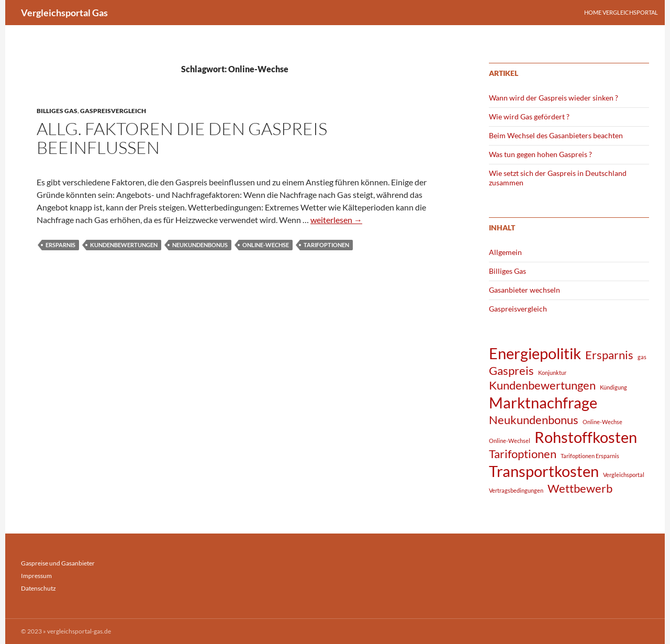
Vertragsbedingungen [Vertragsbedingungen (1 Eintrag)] (516, 490)
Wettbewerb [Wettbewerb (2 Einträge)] (580, 488)
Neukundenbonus (200, 245)
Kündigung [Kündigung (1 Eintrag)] (613, 387)
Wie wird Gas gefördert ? (529, 116)
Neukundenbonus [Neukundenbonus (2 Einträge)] (534, 420)
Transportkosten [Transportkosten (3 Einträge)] (544, 471)
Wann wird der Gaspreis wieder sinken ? (554, 98)
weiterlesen (336, 220)
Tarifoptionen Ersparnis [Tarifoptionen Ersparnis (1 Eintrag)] (590, 456)
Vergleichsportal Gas (64, 13)
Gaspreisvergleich (113, 111)
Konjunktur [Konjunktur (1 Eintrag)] (552, 373)
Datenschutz (38, 588)
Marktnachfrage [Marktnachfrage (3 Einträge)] (543, 402)
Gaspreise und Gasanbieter (58, 563)
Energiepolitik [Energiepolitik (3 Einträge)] (535, 353)
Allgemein (505, 252)
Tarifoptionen (326, 245)
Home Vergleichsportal (621, 12)
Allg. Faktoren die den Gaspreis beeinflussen (182, 138)
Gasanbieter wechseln (524, 290)
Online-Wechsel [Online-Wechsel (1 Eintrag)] (510, 441)
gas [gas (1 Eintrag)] (642, 357)
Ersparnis (60, 245)
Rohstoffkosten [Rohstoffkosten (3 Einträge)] (586, 437)
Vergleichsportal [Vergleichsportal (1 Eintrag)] (624, 475)
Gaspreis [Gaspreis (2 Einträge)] (511, 370)
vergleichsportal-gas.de (79, 631)
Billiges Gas (57, 111)
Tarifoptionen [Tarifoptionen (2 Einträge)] (523, 454)
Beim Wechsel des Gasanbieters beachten (556, 135)
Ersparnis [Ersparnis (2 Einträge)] (609, 355)
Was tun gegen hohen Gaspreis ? (540, 154)
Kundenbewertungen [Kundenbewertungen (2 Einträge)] (542, 385)
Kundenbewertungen (124, 245)
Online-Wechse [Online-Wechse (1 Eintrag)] (602, 422)
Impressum (36, 576)
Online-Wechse (266, 245)
